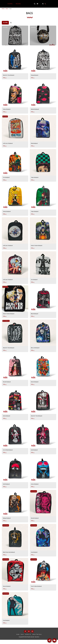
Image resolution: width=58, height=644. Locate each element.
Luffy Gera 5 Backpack (9, 144)
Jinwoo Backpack (35, 487)
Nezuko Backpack (8, 384)
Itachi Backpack (35, 453)
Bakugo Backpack (8, 521)
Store (7, 9)
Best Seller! (5, 117)
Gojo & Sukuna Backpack (37, 590)
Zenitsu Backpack (8, 213)
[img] (15, 60)
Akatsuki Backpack (36, 110)
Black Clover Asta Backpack (10, 556)
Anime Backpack (7, 418)
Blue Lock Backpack (36, 350)
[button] (37, 4)
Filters (5, 22)
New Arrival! (6, 289)
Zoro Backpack (7, 178)
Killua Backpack (35, 144)
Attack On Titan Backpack (10, 75)
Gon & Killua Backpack (9, 453)
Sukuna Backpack (7, 110)
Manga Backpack (35, 75)
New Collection (6, 323)
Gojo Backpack (35, 556)
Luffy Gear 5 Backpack (9, 247)
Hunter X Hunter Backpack (38, 247)
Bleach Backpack (35, 316)
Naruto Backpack (35, 384)
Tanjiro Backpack (35, 178)
